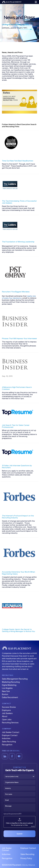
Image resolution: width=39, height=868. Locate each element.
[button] (36, 2)
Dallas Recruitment (10, 697)
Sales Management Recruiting (15, 679)
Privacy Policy (26, 858)
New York (6, 691)
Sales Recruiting (9, 742)
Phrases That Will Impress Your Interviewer (19, 338)
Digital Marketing (9, 685)
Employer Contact (10, 735)
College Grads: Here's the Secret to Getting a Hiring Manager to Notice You (18, 630)
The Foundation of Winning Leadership (18, 242)
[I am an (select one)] (19, 776)
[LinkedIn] (5, 756)
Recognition (7, 745)
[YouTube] (19, 756)
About (5, 716)
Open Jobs (7, 720)
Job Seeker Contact (11, 732)
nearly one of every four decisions (19, 297)
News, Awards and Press (12, 52)
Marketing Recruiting (11, 682)
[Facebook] (12, 756)
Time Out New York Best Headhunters (18, 161)
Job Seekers (7, 713)
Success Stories (9, 707)
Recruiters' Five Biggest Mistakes (16, 292)
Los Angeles (7, 688)
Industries (6, 738)
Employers (6, 710)
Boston (5, 694)
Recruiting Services (10, 723)
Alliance (32, 865)
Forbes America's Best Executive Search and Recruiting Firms (19, 125)
